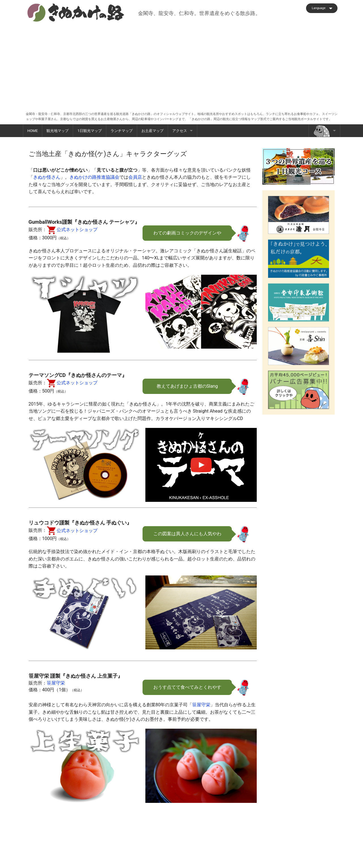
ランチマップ (122, 131)
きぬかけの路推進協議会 (94, 177)
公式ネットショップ (72, 230)
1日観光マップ (89, 131)
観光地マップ (58, 131)
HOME (33, 131)
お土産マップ (152, 131)
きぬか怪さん (47, 177)
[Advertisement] (182, 65)
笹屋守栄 (56, 683)
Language (319, 8)
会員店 (135, 177)
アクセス (180, 131)
